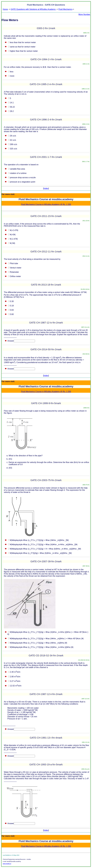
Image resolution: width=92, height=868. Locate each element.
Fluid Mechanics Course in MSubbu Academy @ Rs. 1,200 (46, 204)
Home (5, 9)
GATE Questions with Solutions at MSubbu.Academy (33, 9)
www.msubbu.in (7, 864)
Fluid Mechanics (65, 9)
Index (46, 188)
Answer (11, 341)
